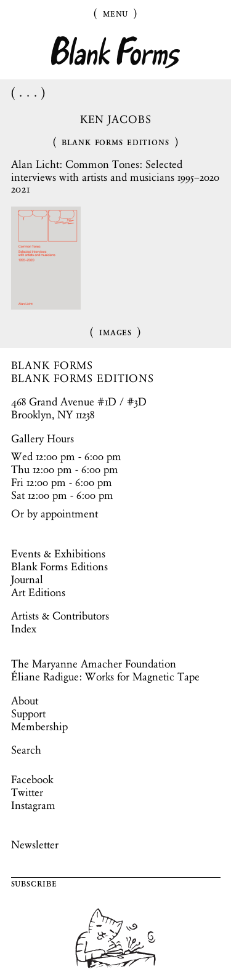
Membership (39, 727)
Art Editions (38, 592)
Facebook (32, 779)
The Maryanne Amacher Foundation (94, 664)
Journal (27, 580)
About (25, 701)
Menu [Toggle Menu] (116, 13)
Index (24, 629)
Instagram (33, 805)
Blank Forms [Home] (116, 53)
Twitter (27, 792)
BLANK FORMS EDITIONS (83, 378)
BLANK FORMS (52, 365)
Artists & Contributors (60, 616)
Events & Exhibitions (58, 554)
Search (26, 750)
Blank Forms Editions (115, 141)
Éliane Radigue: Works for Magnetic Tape (105, 677)
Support (28, 714)
